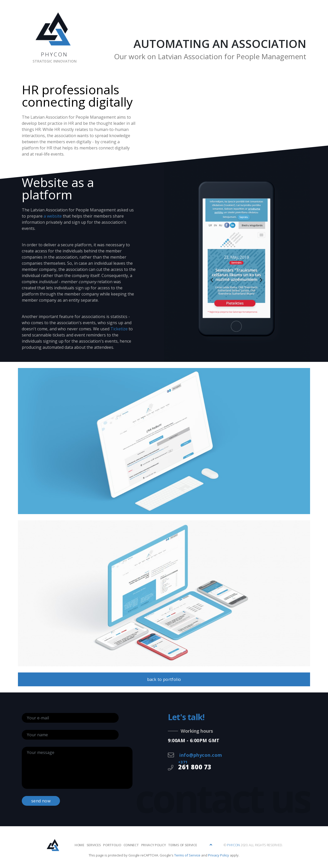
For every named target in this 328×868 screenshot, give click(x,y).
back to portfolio (164, 679)
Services (94, 845)
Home (79, 845)
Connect (131, 845)
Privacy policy (154, 845)
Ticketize (119, 329)
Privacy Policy (219, 855)
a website (53, 216)
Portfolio (112, 845)
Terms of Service (182, 845)
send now (41, 801)
